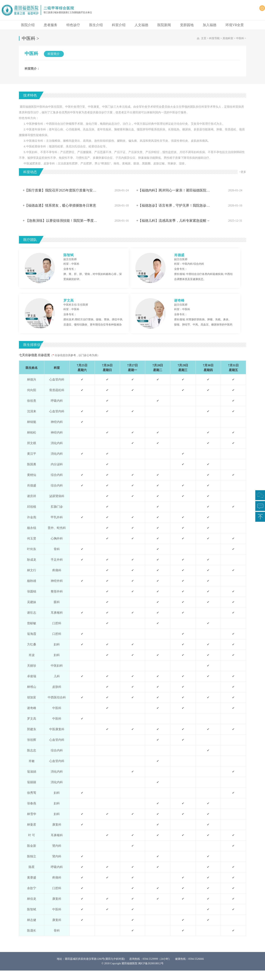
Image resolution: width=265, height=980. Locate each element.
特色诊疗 (73, 25)
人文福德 (141, 25)
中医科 (240, 38)
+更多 (243, 172)
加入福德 (210, 25)
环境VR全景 (235, 25)
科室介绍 (119, 25)
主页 (204, 38)
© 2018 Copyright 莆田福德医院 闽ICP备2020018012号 (132, 963)
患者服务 (51, 25)
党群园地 (187, 25)
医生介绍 (96, 25)
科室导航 (214, 38)
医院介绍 (28, 25)
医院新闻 (164, 25)
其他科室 (228, 38)
